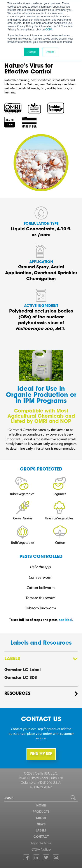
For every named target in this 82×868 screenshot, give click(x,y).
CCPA (49, 30)
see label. (66, 620)
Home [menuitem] (41, 806)
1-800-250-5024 (41, 788)
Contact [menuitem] (41, 837)
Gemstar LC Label (23, 670)
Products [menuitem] (41, 812)
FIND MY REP (41, 754)
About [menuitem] (41, 818)
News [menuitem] (41, 825)
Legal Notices (41, 844)
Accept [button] (32, 52)
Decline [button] (50, 52)
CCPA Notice (41, 850)
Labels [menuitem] (41, 831)
